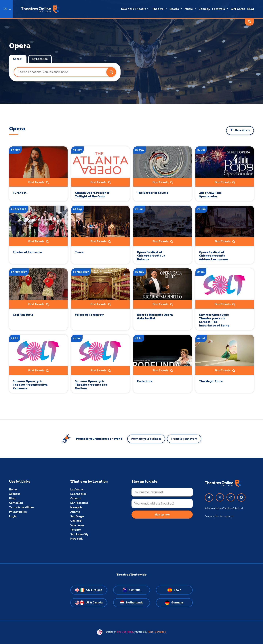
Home (13, 490)
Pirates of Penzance (27, 252)
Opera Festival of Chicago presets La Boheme (151, 256)
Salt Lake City (79, 534)
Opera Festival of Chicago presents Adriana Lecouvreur (214, 256)
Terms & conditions (22, 507)
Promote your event (184, 439)
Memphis (76, 507)
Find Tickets (38, 242)
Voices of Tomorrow (89, 315)
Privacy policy (18, 512)
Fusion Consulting (157, 632)
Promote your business (146, 439)
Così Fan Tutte (23, 315)
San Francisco (79, 503)
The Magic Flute (211, 381)
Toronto (76, 530)
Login (13, 516)
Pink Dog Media (125, 632)
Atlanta (75, 512)
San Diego (77, 516)
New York (76, 539)
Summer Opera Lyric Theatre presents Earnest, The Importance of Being (214, 320)
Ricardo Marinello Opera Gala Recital (155, 317)
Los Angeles (78, 494)
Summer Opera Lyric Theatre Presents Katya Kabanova (30, 385)
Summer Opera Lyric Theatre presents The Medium (91, 385)
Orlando (76, 498)
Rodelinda (145, 381)
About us (15, 494)
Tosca (79, 252)
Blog (12, 498)
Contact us (16, 503)
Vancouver (77, 525)
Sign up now (162, 515)
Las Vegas (77, 490)
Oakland (76, 521)
